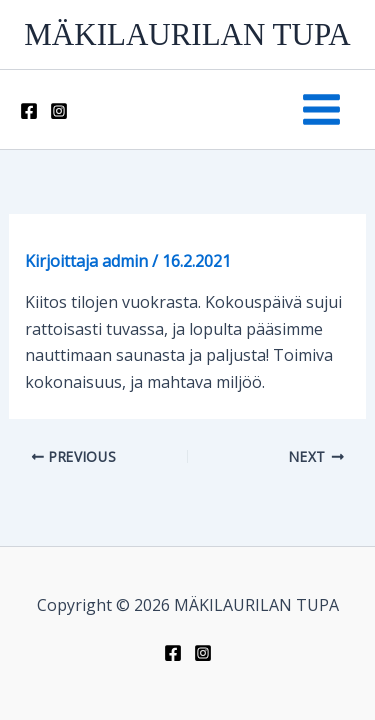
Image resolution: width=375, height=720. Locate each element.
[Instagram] (59, 111)
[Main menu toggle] (321, 109)
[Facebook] (29, 111)
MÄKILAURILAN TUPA (187, 34)
